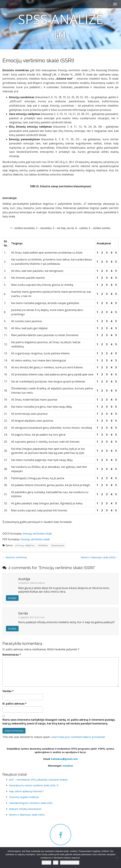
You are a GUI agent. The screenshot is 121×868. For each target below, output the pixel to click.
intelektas (43, 545)
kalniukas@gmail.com (64, 759)
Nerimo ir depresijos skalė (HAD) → (100, 557)
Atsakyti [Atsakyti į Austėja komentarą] (12, 598)
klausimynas (58, 545)
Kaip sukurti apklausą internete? (26, 791)
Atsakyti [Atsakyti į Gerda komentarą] (12, 629)
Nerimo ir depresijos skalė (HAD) (27, 815)
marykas (68, 766)
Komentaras (12, 655)
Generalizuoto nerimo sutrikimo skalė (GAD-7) (34, 785)
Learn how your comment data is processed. (78, 737)
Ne (56, 862)
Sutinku (46, 862)
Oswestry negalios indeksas (24, 797)
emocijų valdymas (25, 545)
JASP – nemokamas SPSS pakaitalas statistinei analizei (38, 780)
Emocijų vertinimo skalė (37, 534)
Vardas (8, 691)
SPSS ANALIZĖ (61, 19)
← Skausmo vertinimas (15, 557)
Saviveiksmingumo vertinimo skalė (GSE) (31, 803)
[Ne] (117, 858)
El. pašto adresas (15, 704)
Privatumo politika (70, 862)
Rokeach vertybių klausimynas (25, 809)
